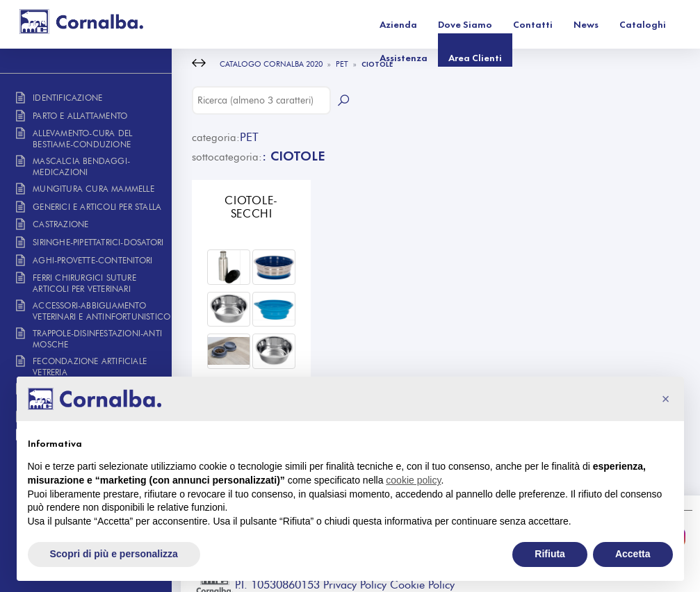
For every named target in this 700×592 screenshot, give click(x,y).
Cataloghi (513, 24)
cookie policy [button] (413, 480)
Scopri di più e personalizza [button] (114, 554)
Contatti (403, 24)
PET (342, 64)
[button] (666, 399)
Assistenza (581, 24)
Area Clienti (652, 24)
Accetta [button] (633, 554)
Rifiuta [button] (550, 554)
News (456, 24)
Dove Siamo (335, 24)
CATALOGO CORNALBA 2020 (271, 64)
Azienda (268, 24)
